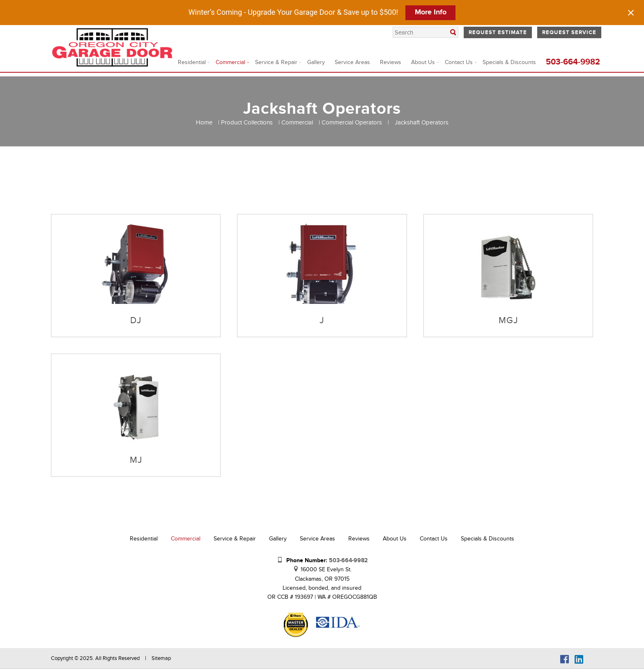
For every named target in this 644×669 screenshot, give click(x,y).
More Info (431, 12)
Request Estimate (498, 32)
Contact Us (459, 62)
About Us (423, 62)
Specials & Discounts (509, 62)
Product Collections (247, 122)
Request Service (569, 32)
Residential (192, 62)
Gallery (316, 62)
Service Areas (352, 62)
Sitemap (161, 658)
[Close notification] (631, 13)
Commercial (230, 62)
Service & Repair (276, 62)
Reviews (391, 62)
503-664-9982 (573, 62)
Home (204, 122)
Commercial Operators (352, 122)
